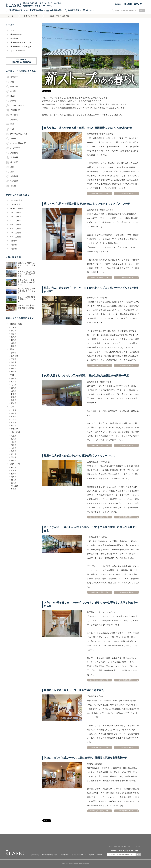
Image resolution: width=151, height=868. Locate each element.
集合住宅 (12, 162)
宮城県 (14, 337)
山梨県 (14, 391)
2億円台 (14, 245)
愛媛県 (14, 457)
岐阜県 (14, 397)
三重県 (14, 410)
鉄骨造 (11, 91)
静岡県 (14, 400)
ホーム (11, 16)
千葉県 (14, 359)
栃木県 (14, 368)
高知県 (14, 460)
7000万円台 (16, 233)
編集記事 (14, 39)
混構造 (11, 101)
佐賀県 (14, 471)
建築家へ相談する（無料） (50, 855)
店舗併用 (12, 153)
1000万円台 (15, 205)
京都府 (14, 416)
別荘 (10, 129)
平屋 (10, 124)
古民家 (11, 139)
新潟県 (14, 379)
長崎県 (14, 474)
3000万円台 (16, 217)
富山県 (14, 382)
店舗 (10, 167)
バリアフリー (14, 148)
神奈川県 (15, 356)
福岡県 (14, 468)
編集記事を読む (55, 10)
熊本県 (14, 477)
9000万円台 (16, 237)
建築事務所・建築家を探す (22, 47)
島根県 (14, 439)
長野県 (14, 394)
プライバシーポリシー (79, 855)
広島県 (14, 445)
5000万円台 (16, 225)
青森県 (14, 331)
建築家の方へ (65, 855)
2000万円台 (16, 213)
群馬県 (14, 372)
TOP (12, 31)
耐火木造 (12, 87)
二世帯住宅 (13, 110)
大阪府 (14, 420)
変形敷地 (12, 120)
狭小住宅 (12, 115)
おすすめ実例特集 (31, 16)
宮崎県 (14, 483)
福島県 (14, 346)
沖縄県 (14, 489)
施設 (10, 172)
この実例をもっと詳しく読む (99, 193)
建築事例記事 (16, 35)
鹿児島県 (15, 486)
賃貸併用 (12, 158)
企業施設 (12, 176)
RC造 (10, 96)
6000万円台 (16, 229)
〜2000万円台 (17, 209)
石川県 (14, 385)
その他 (11, 186)
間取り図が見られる (17, 134)
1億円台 (14, 241)
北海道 (14, 328)
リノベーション (15, 106)
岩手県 (14, 334)
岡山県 (14, 442)
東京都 (14, 353)
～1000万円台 (16, 201)
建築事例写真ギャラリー (21, 43)
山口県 (14, 448)
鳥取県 (14, 436)
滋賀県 (14, 413)
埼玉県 (14, 362)
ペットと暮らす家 (16, 143)
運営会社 (92, 855)
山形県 (14, 343)
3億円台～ (15, 249)
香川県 (14, 454)
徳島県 (14, 451)
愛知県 (14, 403)
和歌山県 (15, 429)
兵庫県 (14, 423)
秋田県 (14, 340)
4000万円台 (16, 221)
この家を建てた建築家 (126, 193)
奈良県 (14, 426)
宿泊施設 (12, 181)
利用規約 (100, 855)
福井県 (14, 388)
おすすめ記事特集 (18, 51)
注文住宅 (12, 77)
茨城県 (14, 365)
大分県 (14, 480)
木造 (10, 82)
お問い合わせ (35, 855)
